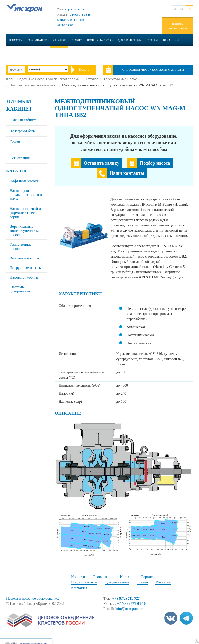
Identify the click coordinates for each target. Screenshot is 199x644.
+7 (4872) (126, 598)
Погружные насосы (26, 268)
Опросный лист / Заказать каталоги (153, 70)
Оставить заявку (102, 163)
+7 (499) (132, 604)
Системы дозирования (20, 289)
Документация (130, 40)
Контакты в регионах (71, 20)
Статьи (152, 40)
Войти (15, 142)
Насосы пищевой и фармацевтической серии (25, 213)
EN (175, 9)
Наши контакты (127, 173)
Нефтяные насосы (24, 181)
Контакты (17, 54)
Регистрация (20, 158)
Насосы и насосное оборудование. (33, 598)
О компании (37, 40)
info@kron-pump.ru (130, 609)
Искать (84, 69)
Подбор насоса (155, 163)
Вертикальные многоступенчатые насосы (25, 231)
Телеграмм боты (23, 131)
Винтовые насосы (24, 258)
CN (182, 9)
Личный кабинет (23, 120)
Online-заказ (65, 25)
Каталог (59, 40)
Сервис (76, 40)
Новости (16, 40)
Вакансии (171, 40)
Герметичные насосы (21, 246)
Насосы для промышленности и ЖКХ (26, 195)
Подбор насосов (100, 40)
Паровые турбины (24, 277)
